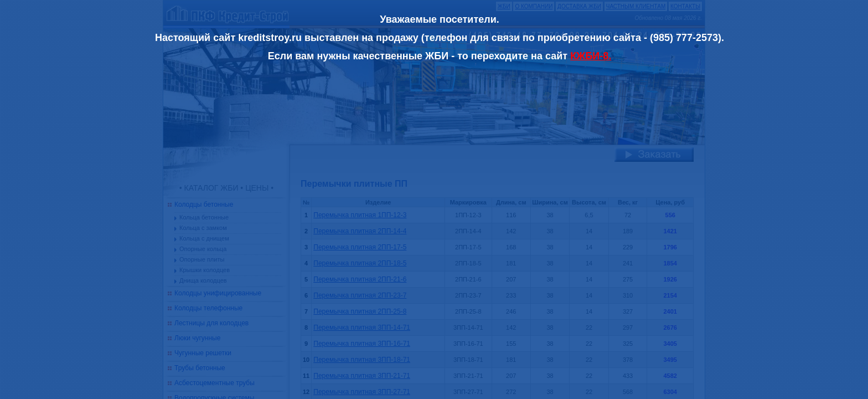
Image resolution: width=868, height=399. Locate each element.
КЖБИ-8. (591, 56)
